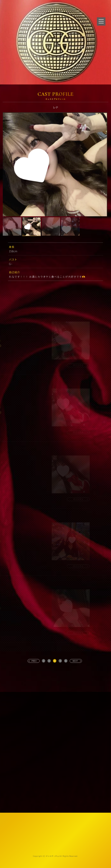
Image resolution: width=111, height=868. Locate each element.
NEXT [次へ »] (75, 661)
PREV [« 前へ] (34, 661)
